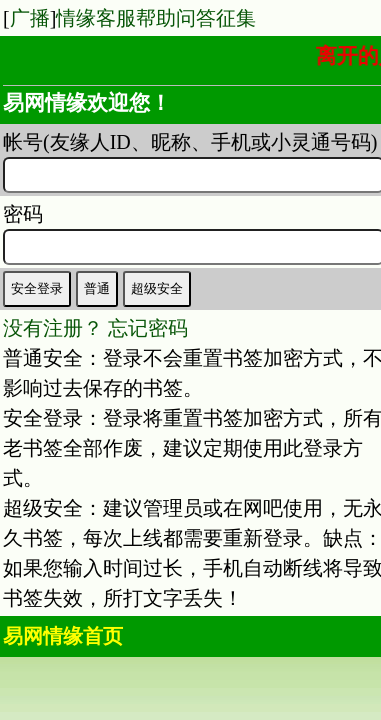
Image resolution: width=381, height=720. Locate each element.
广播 (30, 18)
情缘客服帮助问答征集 (156, 18)
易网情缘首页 (63, 636)
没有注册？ (53, 328)
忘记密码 (148, 328)
